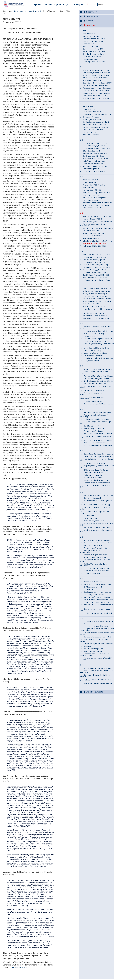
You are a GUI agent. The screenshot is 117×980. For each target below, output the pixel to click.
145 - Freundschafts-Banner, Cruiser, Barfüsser (97, 495)
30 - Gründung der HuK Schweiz (91, 119)
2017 (81, 285)
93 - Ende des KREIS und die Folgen (92, 313)
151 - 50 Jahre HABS (87, 516)
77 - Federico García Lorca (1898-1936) (94, 265)
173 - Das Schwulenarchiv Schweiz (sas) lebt (95, 592)
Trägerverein (91, 12)
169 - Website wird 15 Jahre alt (91, 582)
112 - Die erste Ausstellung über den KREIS (95, 378)
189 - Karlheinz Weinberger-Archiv (92, 649)
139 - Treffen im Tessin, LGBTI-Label (93, 473)
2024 (81, 579)
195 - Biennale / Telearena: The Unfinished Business (95, 676)
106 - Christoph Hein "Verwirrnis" (91, 356)
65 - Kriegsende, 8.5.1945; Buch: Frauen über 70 (97, 228)
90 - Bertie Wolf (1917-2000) (90, 304)
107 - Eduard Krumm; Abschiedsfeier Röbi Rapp (97, 358)
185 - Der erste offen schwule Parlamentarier (96, 637)
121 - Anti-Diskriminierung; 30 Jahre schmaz (95, 412)
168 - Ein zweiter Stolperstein (90, 573)
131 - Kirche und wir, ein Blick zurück (93, 443)
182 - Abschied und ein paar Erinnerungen (95, 626)
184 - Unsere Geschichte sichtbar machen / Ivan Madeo (97, 633)
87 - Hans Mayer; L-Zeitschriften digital (94, 296)
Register (57, 5)
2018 (81, 323)
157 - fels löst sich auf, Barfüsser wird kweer (96, 540)
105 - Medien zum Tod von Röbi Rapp (93, 353)
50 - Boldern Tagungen (88, 182)
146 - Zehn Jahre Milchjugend (90, 498)
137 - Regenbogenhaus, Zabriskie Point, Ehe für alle (97, 467)
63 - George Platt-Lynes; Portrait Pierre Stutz (96, 221)
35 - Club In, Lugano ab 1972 (90, 132)
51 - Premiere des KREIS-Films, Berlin (93, 185)
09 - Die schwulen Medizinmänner (92, 54)
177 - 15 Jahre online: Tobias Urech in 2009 (95, 602)
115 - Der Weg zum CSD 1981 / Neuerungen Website (96, 387)
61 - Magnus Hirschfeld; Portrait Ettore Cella (95, 216)
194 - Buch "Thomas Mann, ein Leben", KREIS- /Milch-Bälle (96, 672)
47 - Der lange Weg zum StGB (90, 169)
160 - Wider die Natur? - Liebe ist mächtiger (95, 548)
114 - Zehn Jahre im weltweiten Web (93, 384)
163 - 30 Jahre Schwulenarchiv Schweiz (93, 557)
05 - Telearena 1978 (87, 44)
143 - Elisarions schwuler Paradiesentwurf (95, 483)
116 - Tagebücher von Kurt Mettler (92, 390)
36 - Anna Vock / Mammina (89, 135)
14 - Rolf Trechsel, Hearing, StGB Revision (95, 73)
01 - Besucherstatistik (87, 34)
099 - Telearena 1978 (87, 336)
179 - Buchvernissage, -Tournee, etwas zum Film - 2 (96, 610)
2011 (81, 67)
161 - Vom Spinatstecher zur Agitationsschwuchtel (90, 551)
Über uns (91, 5)
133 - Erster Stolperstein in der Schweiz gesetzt (97, 454)
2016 (81, 251)
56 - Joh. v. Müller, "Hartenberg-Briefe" (93, 198)
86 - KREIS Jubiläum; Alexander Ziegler (93, 294)
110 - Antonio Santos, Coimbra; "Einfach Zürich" (94, 373)
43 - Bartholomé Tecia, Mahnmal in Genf (94, 159)
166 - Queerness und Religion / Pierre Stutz (95, 568)
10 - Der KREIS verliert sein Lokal (91, 57)
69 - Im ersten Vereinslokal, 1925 (91, 238)
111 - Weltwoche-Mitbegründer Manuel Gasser (96, 376)
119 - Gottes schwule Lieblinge (91, 401)
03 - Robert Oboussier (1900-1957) (92, 39)
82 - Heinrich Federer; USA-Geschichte (93, 277)
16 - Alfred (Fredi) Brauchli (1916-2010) (94, 78)
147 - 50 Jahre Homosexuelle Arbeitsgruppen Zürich (96, 501)
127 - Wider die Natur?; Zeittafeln (91, 431)
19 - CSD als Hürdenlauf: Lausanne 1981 (94, 85)
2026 (81, 665)
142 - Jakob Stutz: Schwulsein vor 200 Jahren (96, 480)
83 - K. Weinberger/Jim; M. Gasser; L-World (95, 280)
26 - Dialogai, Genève (87, 109)
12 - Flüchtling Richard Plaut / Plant (92, 62)
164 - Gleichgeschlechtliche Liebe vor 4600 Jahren (95, 561)
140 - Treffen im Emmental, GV (91, 475)
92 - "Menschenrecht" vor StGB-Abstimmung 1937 (96, 310)
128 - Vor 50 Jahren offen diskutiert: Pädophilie (96, 434)
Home (16, 11)
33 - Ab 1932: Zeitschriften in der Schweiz (94, 127)
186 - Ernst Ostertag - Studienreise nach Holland (94, 640)
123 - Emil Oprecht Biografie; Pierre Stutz (94, 419)
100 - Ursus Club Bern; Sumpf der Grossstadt (96, 339)
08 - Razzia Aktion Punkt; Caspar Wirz (93, 51)
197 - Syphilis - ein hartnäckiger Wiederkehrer (96, 683)
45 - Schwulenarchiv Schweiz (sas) (92, 164)
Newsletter (32, 11)
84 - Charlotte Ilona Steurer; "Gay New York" (96, 289)
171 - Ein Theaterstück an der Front (92, 587)
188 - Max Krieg (85, 646)
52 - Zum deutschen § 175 (89, 187)
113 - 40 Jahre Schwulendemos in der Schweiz (96, 381)
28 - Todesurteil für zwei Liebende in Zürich (95, 114)
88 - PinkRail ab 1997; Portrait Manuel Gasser (96, 299)
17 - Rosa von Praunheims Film (91, 80)
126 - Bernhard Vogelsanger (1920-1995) (94, 428)
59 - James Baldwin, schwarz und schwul (94, 205)
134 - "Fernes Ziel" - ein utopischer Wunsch (95, 456)
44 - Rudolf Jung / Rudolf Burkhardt (92, 161)
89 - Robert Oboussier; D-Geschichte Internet (96, 301)
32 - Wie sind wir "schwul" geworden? (93, 125)
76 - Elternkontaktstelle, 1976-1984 (92, 262)
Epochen (38, 5)
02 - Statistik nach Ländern (89, 36)
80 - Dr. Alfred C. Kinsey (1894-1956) (93, 272)
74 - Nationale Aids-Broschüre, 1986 (93, 257)
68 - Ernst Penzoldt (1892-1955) (91, 236)
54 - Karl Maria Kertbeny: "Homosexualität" (95, 193)
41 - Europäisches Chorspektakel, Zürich (94, 153)
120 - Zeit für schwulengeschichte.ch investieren (97, 404)
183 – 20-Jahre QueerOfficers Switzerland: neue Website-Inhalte (97, 629)
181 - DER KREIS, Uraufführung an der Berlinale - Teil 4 (97, 623)
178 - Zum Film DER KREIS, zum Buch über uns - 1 (97, 606)
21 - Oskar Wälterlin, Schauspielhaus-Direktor (96, 91)
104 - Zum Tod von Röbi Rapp (90, 350)
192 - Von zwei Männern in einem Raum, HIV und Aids (96, 659)
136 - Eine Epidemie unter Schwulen (92, 463)
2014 (81, 177)
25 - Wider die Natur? (87, 107)
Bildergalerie (80, 5)
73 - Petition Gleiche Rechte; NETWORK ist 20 (96, 255)
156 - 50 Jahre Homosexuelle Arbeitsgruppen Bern (96, 531)
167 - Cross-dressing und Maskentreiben (94, 571)
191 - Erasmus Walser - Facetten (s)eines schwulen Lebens (94, 655)
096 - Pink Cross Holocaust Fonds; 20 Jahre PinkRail (95, 328)
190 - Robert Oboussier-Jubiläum (91, 651)
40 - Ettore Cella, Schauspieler (90, 151)
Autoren (89, 21)
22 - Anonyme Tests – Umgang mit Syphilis (95, 93)
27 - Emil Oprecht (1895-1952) (90, 112)
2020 (81, 409)
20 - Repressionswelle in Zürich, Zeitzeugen (95, 88)
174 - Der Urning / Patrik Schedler (92, 595)
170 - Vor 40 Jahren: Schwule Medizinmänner (96, 584)
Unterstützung (92, 16)
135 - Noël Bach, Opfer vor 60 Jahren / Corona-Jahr (97, 460)
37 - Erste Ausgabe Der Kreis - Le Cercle (94, 143)
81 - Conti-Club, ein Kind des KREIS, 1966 (94, 275)
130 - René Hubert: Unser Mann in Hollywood (96, 440)
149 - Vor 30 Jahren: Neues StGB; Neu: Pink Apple (95, 508)
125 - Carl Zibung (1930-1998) (90, 426)
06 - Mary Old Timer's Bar (89, 46)
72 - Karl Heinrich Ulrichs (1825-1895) (93, 246)
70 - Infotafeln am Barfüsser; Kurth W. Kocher (96, 241)
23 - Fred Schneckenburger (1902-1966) (94, 96)
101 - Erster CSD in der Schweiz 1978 (93, 341)
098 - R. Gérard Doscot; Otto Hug (92, 334)
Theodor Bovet (20, 967)
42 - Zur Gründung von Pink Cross (92, 156)
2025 (81, 618)
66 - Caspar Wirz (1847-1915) (90, 231)
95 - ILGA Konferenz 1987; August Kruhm (94, 318)
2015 (39, 11)
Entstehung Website (94, 692)
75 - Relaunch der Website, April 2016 (93, 260)
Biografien (68, 5)
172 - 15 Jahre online (87, 589)
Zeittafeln (48, 5)
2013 (81, 140)
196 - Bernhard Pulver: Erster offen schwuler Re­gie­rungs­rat (95, 680)
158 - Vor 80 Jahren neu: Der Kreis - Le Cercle (96, 543)
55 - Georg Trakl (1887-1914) (90, 195)
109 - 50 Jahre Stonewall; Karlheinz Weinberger (96, 369)
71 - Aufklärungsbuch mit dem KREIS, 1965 (95, 243)
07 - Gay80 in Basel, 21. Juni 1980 (92, 49)
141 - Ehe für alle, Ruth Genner (91, 478)
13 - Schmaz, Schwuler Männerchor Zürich (95, 70)
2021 (81, 451)
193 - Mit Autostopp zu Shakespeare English (95, 668)
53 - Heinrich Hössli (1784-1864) (91, 190)
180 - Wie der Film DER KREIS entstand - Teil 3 (96, 613)
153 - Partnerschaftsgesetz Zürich (92, 521)
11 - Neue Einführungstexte (89, 59)
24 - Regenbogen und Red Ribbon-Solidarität (96, 98)
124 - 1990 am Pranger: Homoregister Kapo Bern (95, 422)
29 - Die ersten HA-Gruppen (90, 117)
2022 (81, 492)
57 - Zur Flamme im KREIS (89, 200)
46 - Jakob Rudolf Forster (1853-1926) (93, 166)
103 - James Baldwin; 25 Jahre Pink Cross (94, 348)
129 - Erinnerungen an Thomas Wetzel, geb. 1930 (95, 437)
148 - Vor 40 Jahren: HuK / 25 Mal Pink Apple (96, 505)
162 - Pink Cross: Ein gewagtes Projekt (93, 555)
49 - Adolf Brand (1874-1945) (90, 180)
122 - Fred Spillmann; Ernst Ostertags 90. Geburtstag (94, 416)
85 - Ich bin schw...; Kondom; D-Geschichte (95, 291)
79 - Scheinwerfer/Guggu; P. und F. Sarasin (95, 270)
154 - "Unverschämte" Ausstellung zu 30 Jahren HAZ (97, 524)
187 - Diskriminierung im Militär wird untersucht (97, 644)
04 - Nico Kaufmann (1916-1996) (91, 41)
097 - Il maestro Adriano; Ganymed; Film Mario (96, 331)
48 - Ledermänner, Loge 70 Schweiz (93, 171)
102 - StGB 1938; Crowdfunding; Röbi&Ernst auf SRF (97, 345)
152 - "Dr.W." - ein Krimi (88, 518)
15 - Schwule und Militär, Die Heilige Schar (95, 75)
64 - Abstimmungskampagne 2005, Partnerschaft (92, 225)
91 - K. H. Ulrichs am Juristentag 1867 (93, 306)
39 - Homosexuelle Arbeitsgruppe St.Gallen (95, 148)
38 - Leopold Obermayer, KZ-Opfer (92, 146)
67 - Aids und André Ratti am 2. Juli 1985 (94, 233)
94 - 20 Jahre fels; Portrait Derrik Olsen (93, 316)
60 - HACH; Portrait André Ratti (91, 208)
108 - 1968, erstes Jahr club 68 (91, 361)
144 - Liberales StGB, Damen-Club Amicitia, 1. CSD (96, 486)
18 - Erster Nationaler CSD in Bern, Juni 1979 (96, 83)
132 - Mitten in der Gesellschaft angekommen (96, 445)
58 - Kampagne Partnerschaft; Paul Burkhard (96, 203)
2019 (81, 366)
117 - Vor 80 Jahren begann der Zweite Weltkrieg (93, 394)
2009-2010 (84, 30)
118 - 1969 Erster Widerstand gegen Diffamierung (93, 398)
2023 (81, 537)
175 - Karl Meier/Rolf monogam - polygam (95, 597)
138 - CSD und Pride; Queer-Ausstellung (94, 470)
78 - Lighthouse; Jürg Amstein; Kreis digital (95, 267)
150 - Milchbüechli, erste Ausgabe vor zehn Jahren (95, 512)
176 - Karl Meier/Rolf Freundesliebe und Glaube (97, 600)
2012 (81, 103)
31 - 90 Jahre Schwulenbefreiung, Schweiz (95, 122)
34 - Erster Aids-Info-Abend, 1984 (92, 130)
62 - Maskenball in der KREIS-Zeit (92, 219)
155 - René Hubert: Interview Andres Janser (95, 528)
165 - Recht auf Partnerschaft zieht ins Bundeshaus (93, 565)
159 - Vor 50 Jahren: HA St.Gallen (91, 545)
